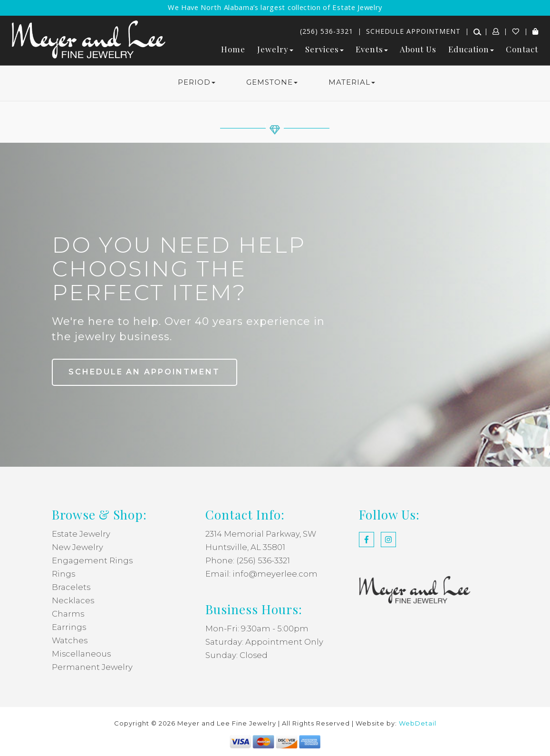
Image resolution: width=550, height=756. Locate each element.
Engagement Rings (92, 560)
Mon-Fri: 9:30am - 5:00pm (257, 628)
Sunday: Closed (237, 655)
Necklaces (73, 600)
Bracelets (71, 587)
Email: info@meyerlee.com (261, 574)
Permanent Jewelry (92, 667)
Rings (64, 574)
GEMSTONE (272, 82)
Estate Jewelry (82, 534)
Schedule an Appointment (146, 372)
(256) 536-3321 (327, 31)
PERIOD (197, 82)
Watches (70, 640)
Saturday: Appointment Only (265, 642)
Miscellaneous (82, 654)
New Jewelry (78, 547)
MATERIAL (352, 82)
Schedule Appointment (413, 31)
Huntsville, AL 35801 (246, 547)
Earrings (69, 627)
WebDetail (418, 723)
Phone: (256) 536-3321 (248, 560)
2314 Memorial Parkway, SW (261, 534)
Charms (68, 614)
